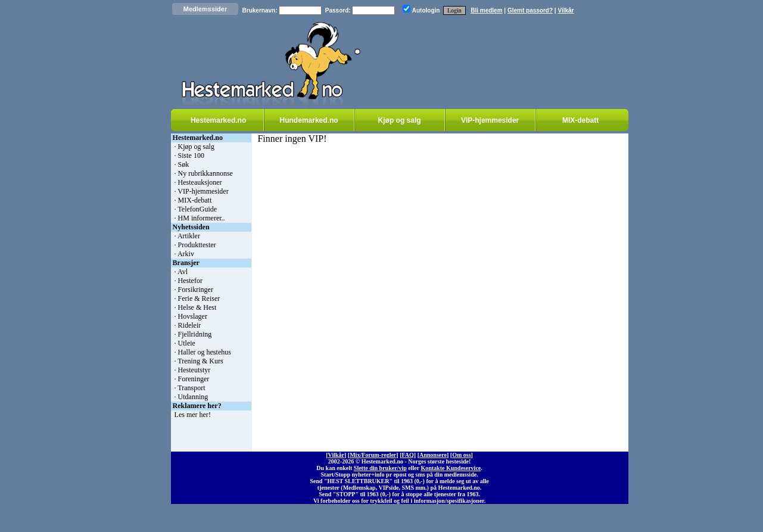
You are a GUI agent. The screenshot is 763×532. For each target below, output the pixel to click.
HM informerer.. (202, 218)
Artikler (189, 236)
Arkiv (186, 254)
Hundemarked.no (309, 120)
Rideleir (190, 325)
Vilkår (566, 10)
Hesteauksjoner (200, 182)
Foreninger (194, 379)
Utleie (187, 343)
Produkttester (197, 245)
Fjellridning (195, 334)
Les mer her (191, 415)
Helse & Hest (197, 307)
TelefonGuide (197, 209)
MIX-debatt (580, 120)
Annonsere (433, 455)
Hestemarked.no (218, 120)
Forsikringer (196, 290)
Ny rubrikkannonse (205, 173)
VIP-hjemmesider (490, 120)
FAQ (407, 455)
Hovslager (193, 316)
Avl (183, 272)
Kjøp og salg (400, 120)
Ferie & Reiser (199, 298)
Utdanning (193, 397)
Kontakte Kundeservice (451, 468)
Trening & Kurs (200, 361)
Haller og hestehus (205, 352)
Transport (191, 388)
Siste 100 (191, 155)
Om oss (461, 455)
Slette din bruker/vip (380, 468)
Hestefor (190, 281)
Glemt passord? (530, 10)
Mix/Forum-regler (373, 455)
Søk (184, 164)
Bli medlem (486, 10)
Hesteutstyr (194, 370)
